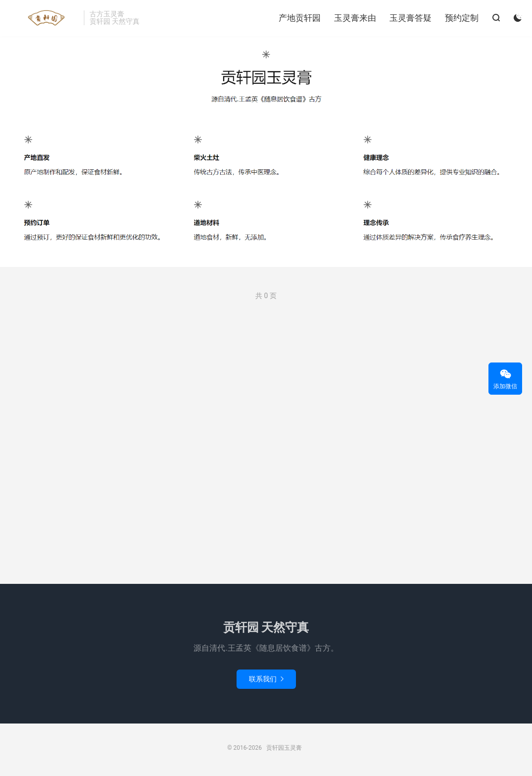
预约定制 (462, 18)
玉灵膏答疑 (411, 18)
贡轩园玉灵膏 (44, 18)
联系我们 (266, 679)
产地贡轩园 (300, 18)
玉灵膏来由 (355, 18)
